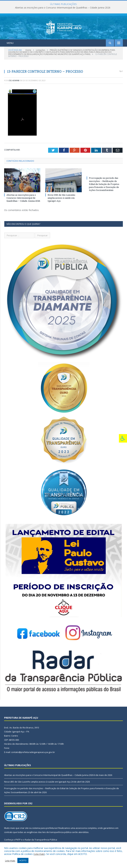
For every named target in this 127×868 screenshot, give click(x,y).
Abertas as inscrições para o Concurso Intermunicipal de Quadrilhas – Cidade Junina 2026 (63, 8)
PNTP (18, 840)
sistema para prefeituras (45, 828)
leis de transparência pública (57, 832)
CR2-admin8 (14, 80)
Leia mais (39, 854)
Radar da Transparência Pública (41, 840)
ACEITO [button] (23, 860)
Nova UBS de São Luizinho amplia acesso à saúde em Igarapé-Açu (61, 198)
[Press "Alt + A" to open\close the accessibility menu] (123, 438)
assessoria (81, 828)
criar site (24, 828)
